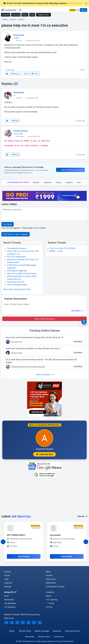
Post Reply (8, 224)
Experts (49, 575)
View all (82, 516)
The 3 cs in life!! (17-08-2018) (62, 248)
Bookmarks (9, 600)
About (12, 631)
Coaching (16, 15)
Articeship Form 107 (16, 282)
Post (28, 289)
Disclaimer (30, 637)
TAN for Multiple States (17, 285)
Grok (79, 182)
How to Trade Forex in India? (17, 304)
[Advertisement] (44, 497)
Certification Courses (55, 587)
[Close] (86, 3)
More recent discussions (14, 289)
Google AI (69, 182)
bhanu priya (19, 35)
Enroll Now (78, 342)
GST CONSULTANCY (59, 535)
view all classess (45, 375)
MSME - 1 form (56, 251)
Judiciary (8, 583)
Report (83, 70)
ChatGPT (36, 182)
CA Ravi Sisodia (20, 131)
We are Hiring (25, 631)
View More (77, 311)
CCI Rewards (10, 607)
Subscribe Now (44, 454)
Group (50, 603)
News (48, 572)
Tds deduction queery (17, 248)
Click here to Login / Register (16, 234)
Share (25, 74)
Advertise (57, 631)
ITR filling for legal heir (17, 271)
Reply (15, 74)
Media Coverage (42, 631)
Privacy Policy (44, 637)
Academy (6, 15)
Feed (6, 596)
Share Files (51, 579)
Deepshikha (19, 92)
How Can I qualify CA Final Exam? (22, 273)
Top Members (10, 603)
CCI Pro (49, 607)
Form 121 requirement (16, 257)
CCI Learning (52, 600)
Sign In (83, 10)
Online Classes (44, 330)
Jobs (32, 15)
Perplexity (48, 182)
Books (25, 15)
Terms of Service (72, 631)
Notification (51, 583)
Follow (35, 74)
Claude (59, 182)
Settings (8, 587)
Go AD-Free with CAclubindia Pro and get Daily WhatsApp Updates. (43, 3)
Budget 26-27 (10, 592)
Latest (16, 516)
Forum (7, 575)
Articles (7, 572)
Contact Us (59, 637)
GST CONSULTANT (15, 535)
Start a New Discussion (44, 319)
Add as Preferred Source (70, 170)
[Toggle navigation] (20, 10)
